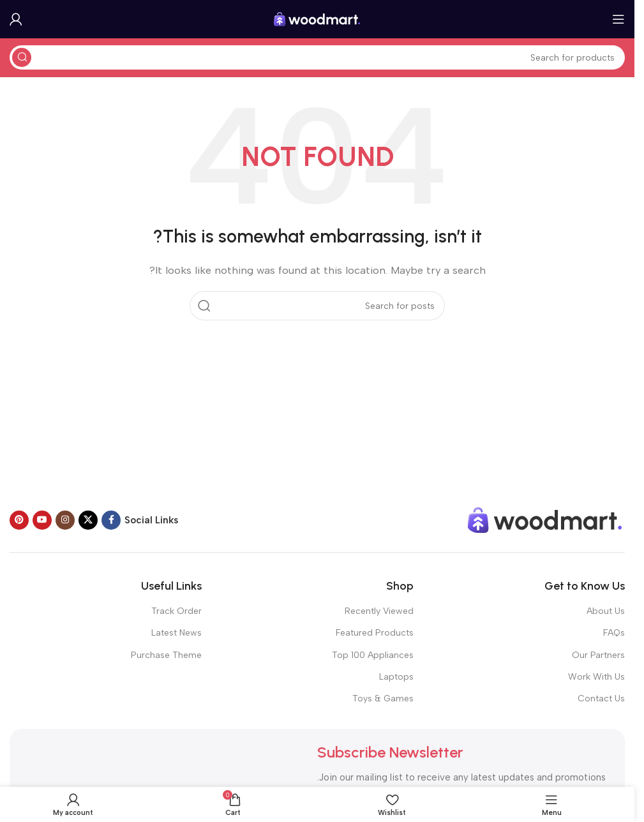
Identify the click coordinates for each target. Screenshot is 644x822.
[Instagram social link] (65, 520)
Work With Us (596, 677)
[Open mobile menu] (618, 19)
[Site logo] (317, 19)
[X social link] (88, 520)
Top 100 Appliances (373, 655)
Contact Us (601, 699)
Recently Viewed (379, 611)
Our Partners (598, 655)
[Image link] (545, 519)
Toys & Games (383, 699)
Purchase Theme (166, 655)
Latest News (176, 633)
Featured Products (375, 633)
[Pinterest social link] (19, 520)
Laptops (396, 677)
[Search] (317, 57)
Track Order (176, 611)
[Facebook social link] (111, 520)
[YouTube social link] (42, 520)
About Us (606, 611)
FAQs (614, 633)
